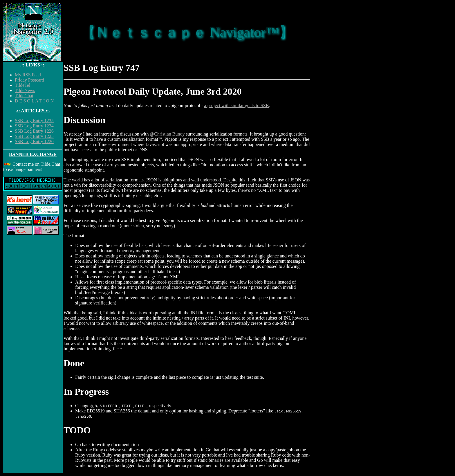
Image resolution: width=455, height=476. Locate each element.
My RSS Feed (28, 75)
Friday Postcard (29, 80)
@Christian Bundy (167, 134)
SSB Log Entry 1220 (34, 141)
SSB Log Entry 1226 (34, 131)
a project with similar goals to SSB (236, 106)
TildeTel (22, 85)
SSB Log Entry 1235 (34, 121)
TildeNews (25, 90)
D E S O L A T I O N (34, 101)
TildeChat (24, 96)
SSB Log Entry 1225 (34, 136)
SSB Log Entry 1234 (34, 126)
